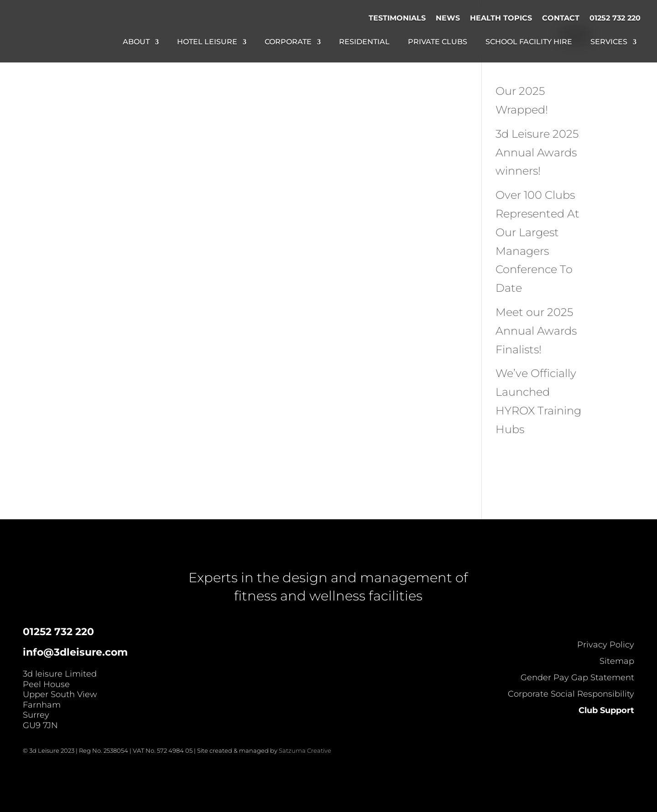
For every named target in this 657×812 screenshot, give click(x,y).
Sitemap (617, 661)
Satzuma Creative (305, 750)
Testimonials (397, 18)
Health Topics (501, 18)
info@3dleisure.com (75, 652)
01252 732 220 (615, 18)
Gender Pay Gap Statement (577, 678)
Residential (364, 42)
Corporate (288, 42)
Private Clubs (438, 42)
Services (609, 42)
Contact (561, 18)
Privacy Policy (606, 645)
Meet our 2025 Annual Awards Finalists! (536, 331)
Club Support (606, 710)
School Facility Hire (529, 42)
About (136, 42)
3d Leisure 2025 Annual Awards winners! (537, 153)
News (448, 18)
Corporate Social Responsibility (571, 694)
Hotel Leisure (207, 42)
